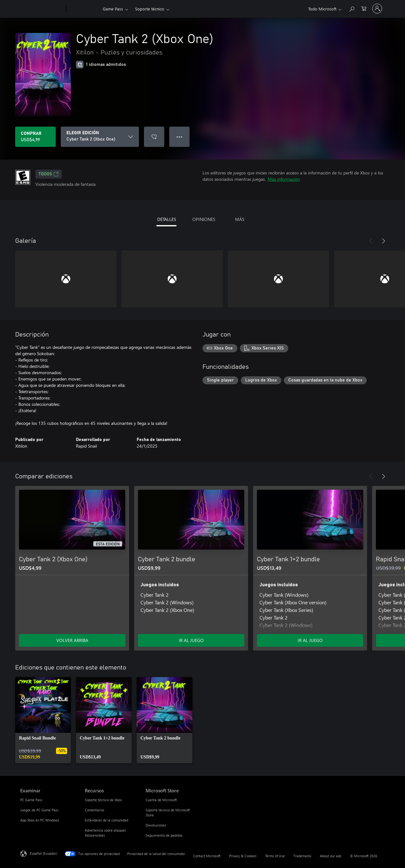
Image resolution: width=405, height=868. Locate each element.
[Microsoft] (42, 9)
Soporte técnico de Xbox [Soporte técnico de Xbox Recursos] (103, 800)
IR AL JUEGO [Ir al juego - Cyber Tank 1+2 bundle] (310, 640)
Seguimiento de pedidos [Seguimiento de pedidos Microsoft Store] (164, 835)
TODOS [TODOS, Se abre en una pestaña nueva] (49, 174)
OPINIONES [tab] (204, 219)
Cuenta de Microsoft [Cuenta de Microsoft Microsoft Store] (161, 800)
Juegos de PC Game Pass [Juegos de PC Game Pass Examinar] (39, 810)
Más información (284, 179)
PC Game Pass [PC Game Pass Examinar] (31, 800)
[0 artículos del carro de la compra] (364, 8)
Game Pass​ (113, 9)
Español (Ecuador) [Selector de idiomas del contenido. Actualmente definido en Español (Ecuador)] (43, 853)
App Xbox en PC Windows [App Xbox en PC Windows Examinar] (40, 820)
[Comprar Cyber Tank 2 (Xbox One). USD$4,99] (35, 137)
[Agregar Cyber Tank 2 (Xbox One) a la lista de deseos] (154, 137)
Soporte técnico (150, 9)
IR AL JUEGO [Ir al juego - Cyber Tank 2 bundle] (191, 640)
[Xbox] (84, 9)
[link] (43, 720)
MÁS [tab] (240, 219)
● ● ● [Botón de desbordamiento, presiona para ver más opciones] (180, 137)
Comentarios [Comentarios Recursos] (95, 810)
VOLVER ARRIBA (72, 640)
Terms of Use (275, 856)
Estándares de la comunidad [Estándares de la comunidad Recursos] (106, 820)
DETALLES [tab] (167, 219)
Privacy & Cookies (243, 856)
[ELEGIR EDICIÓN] (100, 137)
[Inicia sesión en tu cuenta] (377, 9)
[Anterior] (371, 241)
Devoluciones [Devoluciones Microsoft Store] (156, 825)
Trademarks (302, 856)
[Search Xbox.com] (352, 8)
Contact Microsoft (207, 856)
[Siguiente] (383, 241)
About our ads (331, 856)
